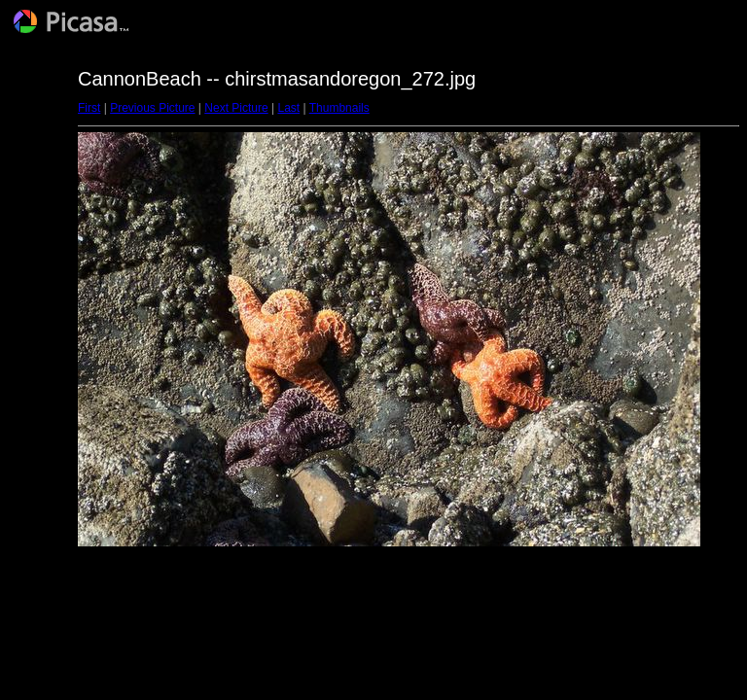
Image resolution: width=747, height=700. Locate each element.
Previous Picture (152, 108)
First (89, 108)
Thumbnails (339, 108)
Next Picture (236, 108)
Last (288, 108)
